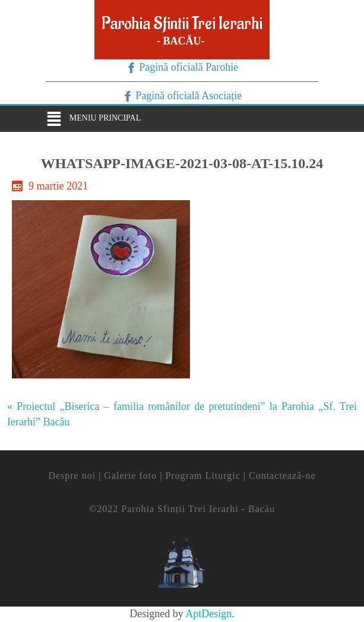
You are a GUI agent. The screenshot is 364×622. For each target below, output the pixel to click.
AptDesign (208, 614)
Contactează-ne (282, 476)
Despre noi (72, 476)
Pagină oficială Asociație (187, 96)
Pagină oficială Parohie (187, 67)
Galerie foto (130, 476)
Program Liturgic (202, 476)
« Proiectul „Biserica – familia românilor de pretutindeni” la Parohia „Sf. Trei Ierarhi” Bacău (182, 414)
